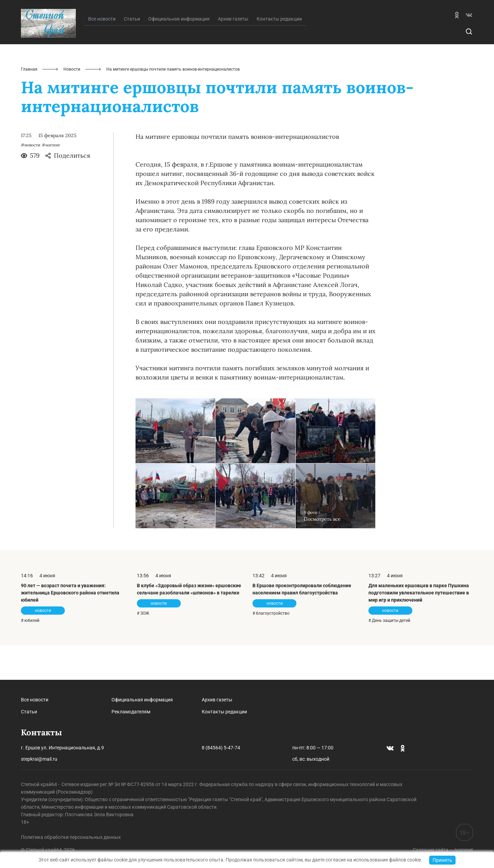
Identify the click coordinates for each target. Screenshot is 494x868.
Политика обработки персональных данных (71, 837)
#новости (31, 179)
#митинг (51, 179)
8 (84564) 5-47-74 (221, 748)
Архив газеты (233, 53)
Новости (72, 104)
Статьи (132, 53)
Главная (29, 104)
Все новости (35, 700)
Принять (442, 860)
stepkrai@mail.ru (39, 759)
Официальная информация (179, 53)
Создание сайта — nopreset (443, 850)
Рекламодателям (131, 712)
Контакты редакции (279, 53)
